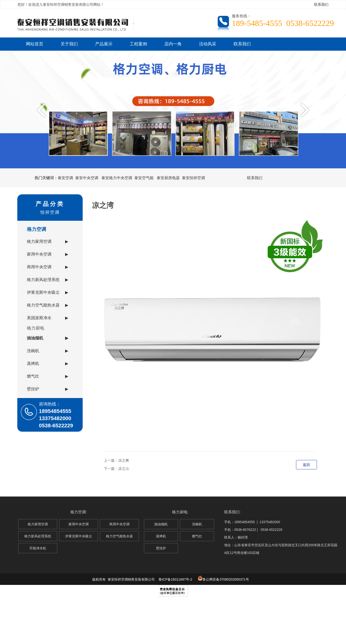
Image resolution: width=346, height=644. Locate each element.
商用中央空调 (48, 267)
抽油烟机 (48, 338)
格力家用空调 (48, 242)
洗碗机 (48, 351)
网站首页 (35, 44)
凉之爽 (124, 460)
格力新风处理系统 (48, 280)
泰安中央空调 (87, 178)
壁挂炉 (48, 389)
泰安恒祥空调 (193, 178)
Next (304, 110)
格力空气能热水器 (48, 305)
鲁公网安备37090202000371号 (223, 579)
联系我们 (321, 4)
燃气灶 (48, 376)
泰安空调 (65, 178)
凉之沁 (124, 469)
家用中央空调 (48, 254)
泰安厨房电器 (168, 178)
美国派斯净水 (48, 318)
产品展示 (104, 44)
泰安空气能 (144, 178)
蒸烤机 (48, 364)
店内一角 (173, 44)
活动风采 (208, 44)
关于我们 (69, 44)
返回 (306, 465)
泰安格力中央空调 (117, 178)
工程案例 (138, 44)
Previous (42, 110)
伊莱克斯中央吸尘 (48, 293)
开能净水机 (38, 548)
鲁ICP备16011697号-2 (175, 579)
